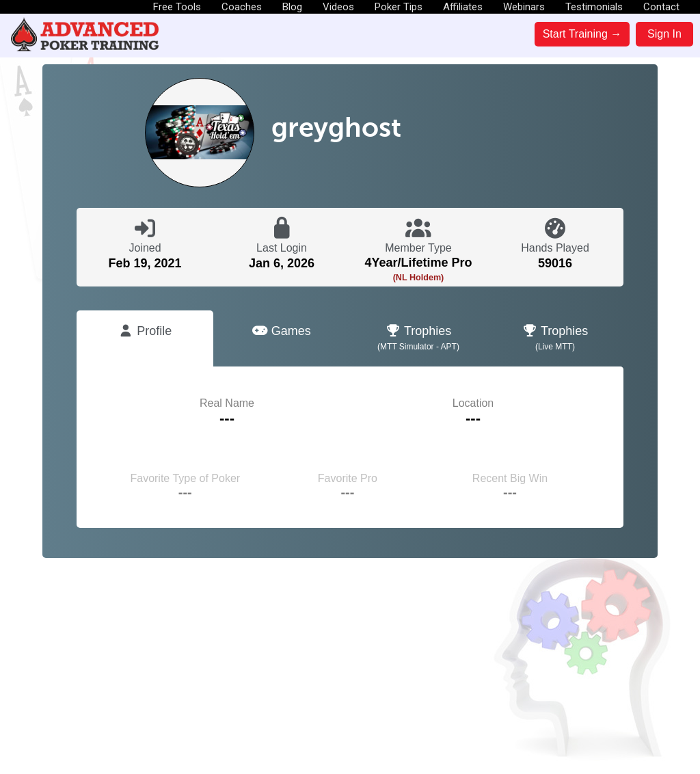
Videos (338, 7)
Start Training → (582, 34)
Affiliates (463, 7)
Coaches (242, 7)
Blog (292, 7)
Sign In (664, 34)
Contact (661, 7)
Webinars (524, 7)
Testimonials (594, 7)
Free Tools (177, 7)
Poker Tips (399, 7)
